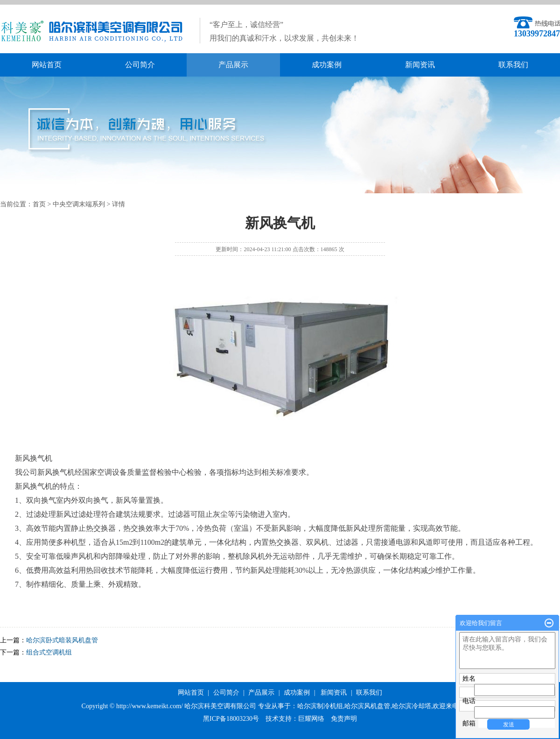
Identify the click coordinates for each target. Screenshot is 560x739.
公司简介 (140, 65)
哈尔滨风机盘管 (367, 706)
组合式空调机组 (49, 652)
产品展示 (233, 65)
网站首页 (47, 65)
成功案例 (327, 65)
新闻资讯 (420, 65)
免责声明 (344, 719)
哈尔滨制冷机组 (320, 706)
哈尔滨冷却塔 (412, 706)
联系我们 (513, 65)
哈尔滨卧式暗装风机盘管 (62, 640)
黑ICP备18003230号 (231, 719)
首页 (39, 204)
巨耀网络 (311, 719)
